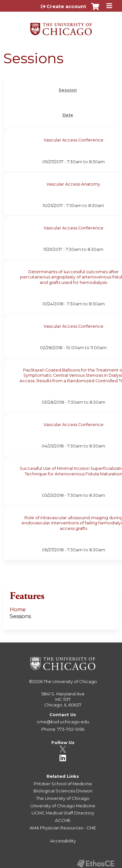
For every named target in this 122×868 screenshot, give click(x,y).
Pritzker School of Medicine (63, 784)
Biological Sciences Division (63, 791)
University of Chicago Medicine (63, 806)
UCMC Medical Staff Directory (63, 813)
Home (18, 610)
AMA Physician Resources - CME (63, 828)
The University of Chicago (70, 681)
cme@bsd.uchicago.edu (63, 722)
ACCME (63, 820)
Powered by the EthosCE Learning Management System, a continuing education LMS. (96, 863)
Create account (66, 6)
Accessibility (63, 841)
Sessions (20, 616)
